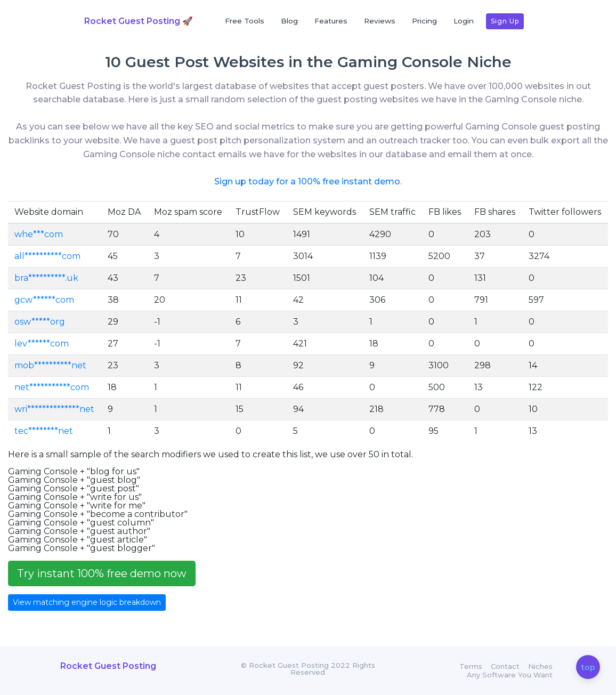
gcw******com (44, 300)
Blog (289, 21)
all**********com (47, 256)
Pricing (424, 21)
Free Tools (245, 21)
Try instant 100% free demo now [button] (102, 573)
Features (331, 21)
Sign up (505, 21)
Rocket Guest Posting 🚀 (139, 21)
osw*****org (40, 322)
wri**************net (54, 409)
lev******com (42, 344)
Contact (505, 666)
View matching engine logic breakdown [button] (87, 602)
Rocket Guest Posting (108, 666)
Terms (471, 666)
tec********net (44, 431)
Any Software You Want (510, 675)
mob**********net (50, 365)
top (588, 668)
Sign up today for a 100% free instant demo (307, 181)
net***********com (52, 387)
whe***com (39, 234)
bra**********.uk (46, 278)
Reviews (380, 21)
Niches (540, 666)
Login (464, 21)
